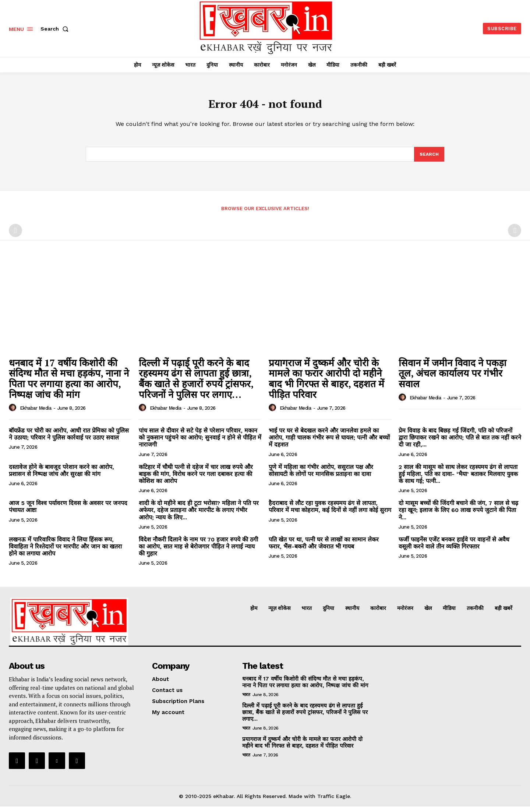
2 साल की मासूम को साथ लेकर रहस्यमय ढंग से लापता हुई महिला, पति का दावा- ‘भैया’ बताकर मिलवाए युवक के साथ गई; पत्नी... (458, 479)
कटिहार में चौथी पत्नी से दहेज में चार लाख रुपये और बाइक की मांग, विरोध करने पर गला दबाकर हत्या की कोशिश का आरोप (196, 479)
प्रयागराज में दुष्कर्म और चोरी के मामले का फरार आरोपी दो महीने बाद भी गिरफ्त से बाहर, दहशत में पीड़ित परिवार (326, 384)
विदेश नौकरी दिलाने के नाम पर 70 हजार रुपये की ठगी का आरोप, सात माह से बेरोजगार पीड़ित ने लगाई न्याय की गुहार (198, 552)
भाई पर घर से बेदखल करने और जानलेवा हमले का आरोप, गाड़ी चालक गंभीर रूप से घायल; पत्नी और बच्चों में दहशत (329, 443)
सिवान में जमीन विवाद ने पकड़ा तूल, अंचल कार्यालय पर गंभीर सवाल (453, 379)
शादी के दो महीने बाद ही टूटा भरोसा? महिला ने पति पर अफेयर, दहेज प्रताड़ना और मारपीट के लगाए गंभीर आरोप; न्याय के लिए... (199, 516)
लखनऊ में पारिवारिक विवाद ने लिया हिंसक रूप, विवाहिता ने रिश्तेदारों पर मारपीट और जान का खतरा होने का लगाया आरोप (65, 552)
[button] (56, 29)
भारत (246, 700)
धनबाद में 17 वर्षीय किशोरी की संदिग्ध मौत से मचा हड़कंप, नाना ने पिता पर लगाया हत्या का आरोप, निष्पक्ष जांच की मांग (69, 384)
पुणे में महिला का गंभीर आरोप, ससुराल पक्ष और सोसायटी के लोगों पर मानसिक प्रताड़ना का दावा (321, 476)
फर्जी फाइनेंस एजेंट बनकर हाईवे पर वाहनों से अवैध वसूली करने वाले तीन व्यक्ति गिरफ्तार (454, 548)
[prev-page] (15, 236)
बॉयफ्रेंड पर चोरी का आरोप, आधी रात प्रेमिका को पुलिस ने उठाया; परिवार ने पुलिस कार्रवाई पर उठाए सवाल (69, 439)
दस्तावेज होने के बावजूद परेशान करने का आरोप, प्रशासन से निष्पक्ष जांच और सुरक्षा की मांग (61, 476)
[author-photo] (14, 413)
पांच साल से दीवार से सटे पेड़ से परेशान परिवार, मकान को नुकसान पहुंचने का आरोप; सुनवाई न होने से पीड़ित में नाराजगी (200, 443)
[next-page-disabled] (515, 236)
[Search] (429, 159)
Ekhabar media (36, 414)
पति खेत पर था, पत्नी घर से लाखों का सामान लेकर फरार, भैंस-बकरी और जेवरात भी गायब (324, 548)
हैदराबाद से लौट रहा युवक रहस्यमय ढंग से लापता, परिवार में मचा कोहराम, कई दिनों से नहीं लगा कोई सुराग (330, 512)
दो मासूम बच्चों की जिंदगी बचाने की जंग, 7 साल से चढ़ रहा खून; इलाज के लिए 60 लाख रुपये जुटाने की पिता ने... (458, 516)
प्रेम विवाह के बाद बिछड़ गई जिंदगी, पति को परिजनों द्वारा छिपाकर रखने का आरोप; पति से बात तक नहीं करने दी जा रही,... (460, 443)
